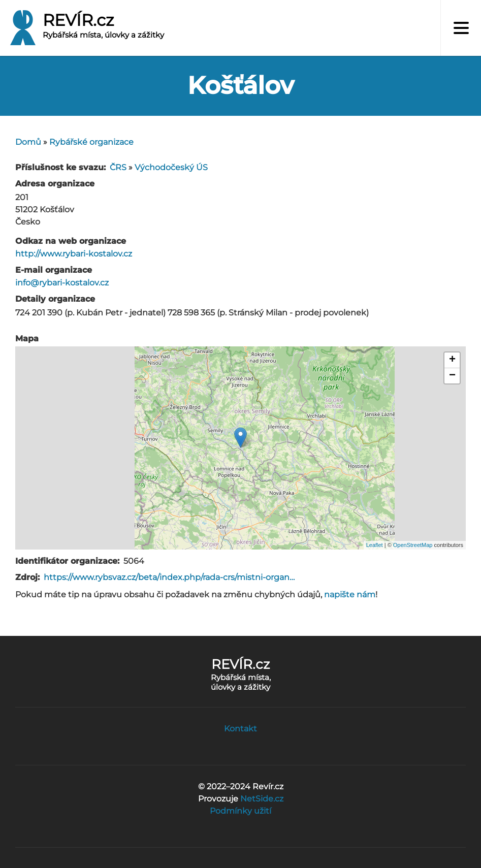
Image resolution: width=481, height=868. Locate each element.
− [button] (452, 376)
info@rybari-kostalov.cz (62, 283)
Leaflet (375, 545)
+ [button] (452, 360)
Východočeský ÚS (171, 167)
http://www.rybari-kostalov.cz (74, 254)
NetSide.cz (262, 799)
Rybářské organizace (91, 142)
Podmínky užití (240, 811)
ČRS (118, 167)
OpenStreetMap (413, 545)
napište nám (350, 594)
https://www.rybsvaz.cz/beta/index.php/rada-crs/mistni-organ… (169, 577)
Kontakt (240, 729)
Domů (28, 142)
